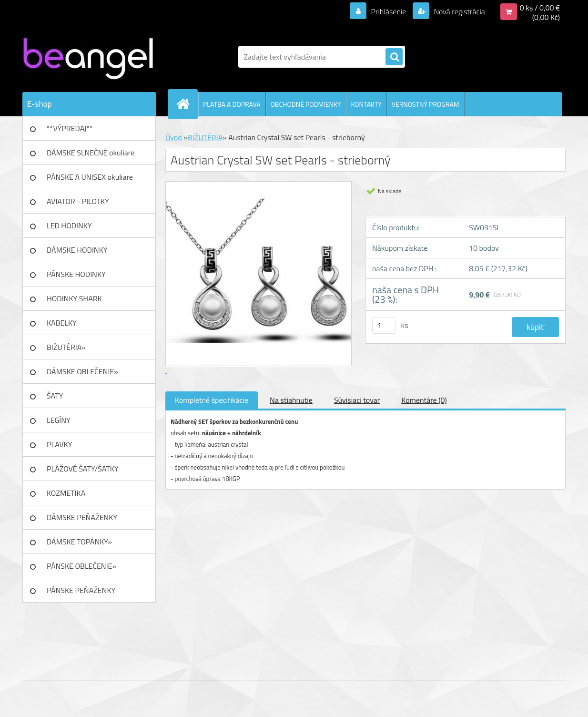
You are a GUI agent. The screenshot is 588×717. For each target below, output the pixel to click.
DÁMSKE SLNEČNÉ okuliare (91, 153)
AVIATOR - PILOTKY (78, 201)
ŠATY (55, 396)
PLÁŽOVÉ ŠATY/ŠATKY (83, 469)
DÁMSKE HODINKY (77, 250)
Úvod (174, 137)
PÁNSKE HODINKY (76, 274)
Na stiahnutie (291, 400)
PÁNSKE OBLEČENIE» (81, 566)
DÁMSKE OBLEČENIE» (82, 371)
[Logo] (88, 57)
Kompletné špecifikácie (212, 400)
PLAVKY (59, 444)
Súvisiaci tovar (357, 400)
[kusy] (384, 325)
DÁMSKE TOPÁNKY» (79, 542)
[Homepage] (187, 104)
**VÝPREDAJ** (70, 128)
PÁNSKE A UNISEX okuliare (90, 177)
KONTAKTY (366, 104)
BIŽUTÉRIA (205, 137)
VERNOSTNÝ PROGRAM (426, 104)
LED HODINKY (69, 225)
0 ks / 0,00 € (540, 8)
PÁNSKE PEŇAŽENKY (81, 590)
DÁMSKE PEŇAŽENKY (82, 517)
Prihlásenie (389, 11)
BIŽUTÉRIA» (66, 347)
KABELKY (62, 323)
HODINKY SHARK (74, 298)
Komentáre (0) (424, 400)
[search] (394, 57)
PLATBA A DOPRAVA (232, 104)
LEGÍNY (59, 420)
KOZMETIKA (66, 493)
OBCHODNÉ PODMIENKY (306, 104)
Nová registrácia (459, 11)
